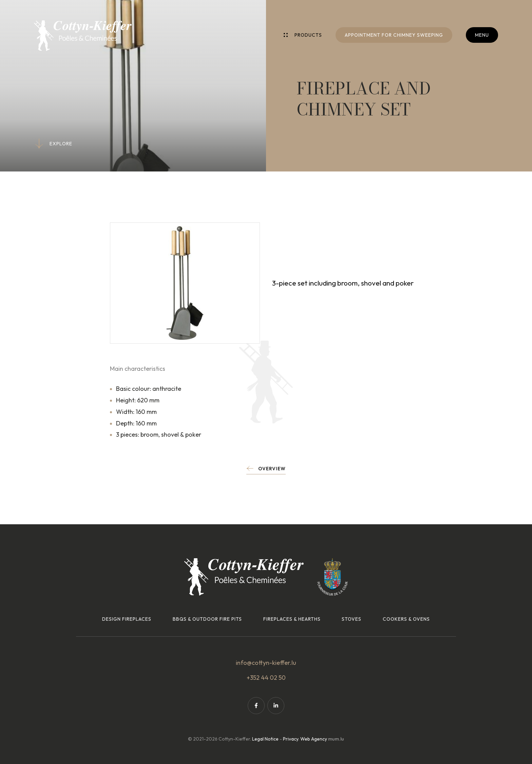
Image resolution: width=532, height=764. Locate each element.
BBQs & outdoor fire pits (207, 619)
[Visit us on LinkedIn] (276, 706)
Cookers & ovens (406, 619)
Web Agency (314, 739)
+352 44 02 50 (266, 678)
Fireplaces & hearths (292, 619)
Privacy (291, 739)
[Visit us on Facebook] (256, 706)
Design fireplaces (127, 619)
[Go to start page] (83, 36)
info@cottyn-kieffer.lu (266, 663)
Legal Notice (265, 739)
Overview (272, 469)
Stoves (351, 619)
